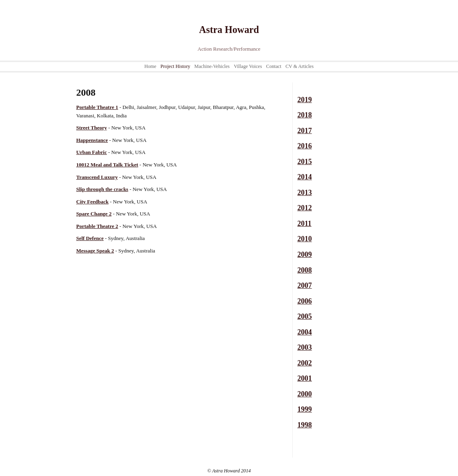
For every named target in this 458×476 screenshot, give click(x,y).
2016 (305, 146)
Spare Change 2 (94, 214)
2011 (305, 224)
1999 (305, 409)
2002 (305, 363)
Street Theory (92, 128)
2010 (305, 239)
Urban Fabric (92, 152)
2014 (305, 177)
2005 (305, 316)
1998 (305, 425)
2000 (305, 394)
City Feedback (93, 202)
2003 (305, 347)
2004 (305, 332)
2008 (305, 270)
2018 (305, 115)
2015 (305, 162)
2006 (305, 301)
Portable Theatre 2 (97, 226)
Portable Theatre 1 (97, 107)
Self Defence (90, 238)
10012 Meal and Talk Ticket (107, 165)
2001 (305, 378)
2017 (305, 131)
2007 (305, 285)
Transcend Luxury (97, 177)
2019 (305, 100)
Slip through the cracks (102, 189)
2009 (305, 254)
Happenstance (92, 140)
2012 (305, 208)
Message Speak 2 (95, 251)
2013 (305, 193)
